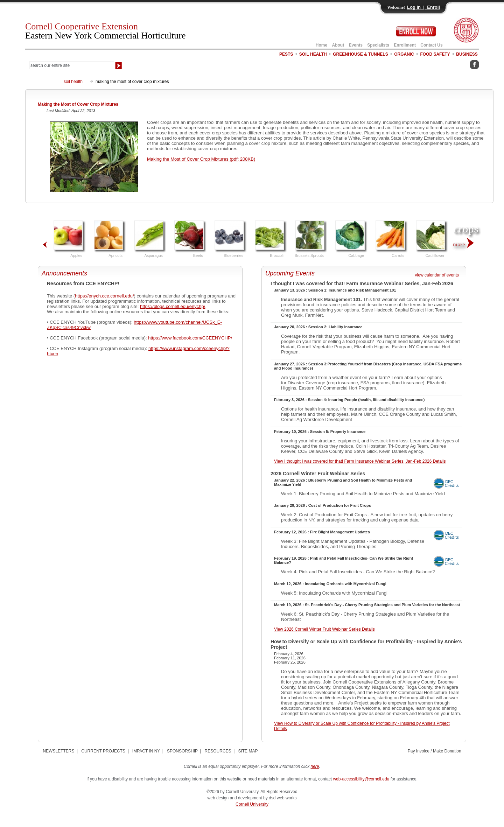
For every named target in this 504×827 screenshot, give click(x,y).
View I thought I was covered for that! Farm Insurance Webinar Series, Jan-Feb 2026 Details (360, 461)
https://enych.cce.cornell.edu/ (104, 296)
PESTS (286, 54)
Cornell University (252, 804)
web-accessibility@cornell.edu (361, 779)
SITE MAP (248, 751)
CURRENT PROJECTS (103, 751)
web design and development (235, 798)
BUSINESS (467, 54)
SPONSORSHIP (182, 751)
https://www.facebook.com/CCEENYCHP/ (190, 338)
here (315, 766)
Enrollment (405, 45)
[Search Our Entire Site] (72, 65)
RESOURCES (218, 751)
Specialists (378, 45)
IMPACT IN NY (146, 751)
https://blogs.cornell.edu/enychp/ (173, 306)
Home (321, 45)
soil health (73, 82)
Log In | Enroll (423, 7)
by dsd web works (280, 798)
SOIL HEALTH (313, 54)
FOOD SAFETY (435, 54)
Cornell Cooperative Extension (106, 31)
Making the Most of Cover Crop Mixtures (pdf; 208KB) (201, 159)
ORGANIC (404, 54)
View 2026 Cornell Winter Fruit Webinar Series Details (324, 629)
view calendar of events (437, 275)
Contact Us (431, 45)
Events (356, 45)
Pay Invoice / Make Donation (435, 751)
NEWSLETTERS (58, 751)
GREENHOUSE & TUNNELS (360, 54)
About (338, 45)
